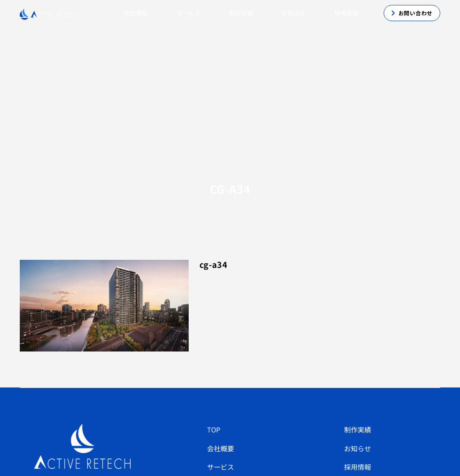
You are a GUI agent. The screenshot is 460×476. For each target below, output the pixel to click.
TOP (214, 429)
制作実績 (358, 429)
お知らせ (294, 13)
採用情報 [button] (346, 13)
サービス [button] (188, 13)
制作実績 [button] (241, 13)
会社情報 (135, 13)
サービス (221, 467)
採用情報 (358, 467)
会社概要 (221, 448)
